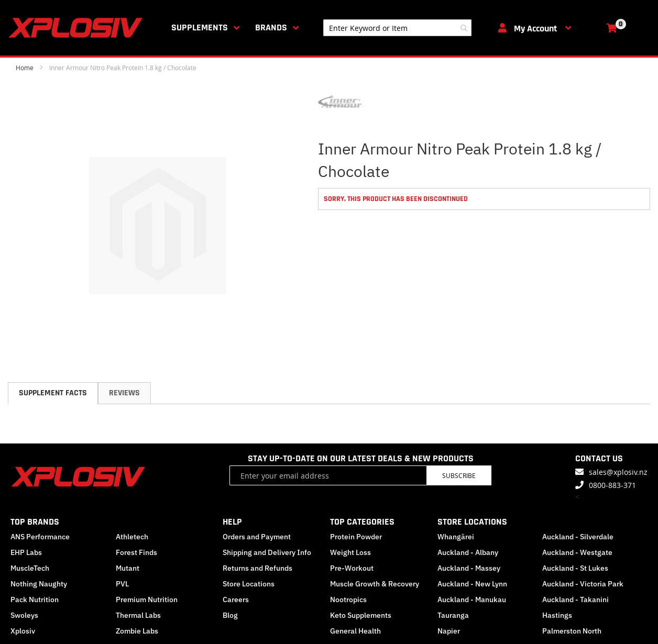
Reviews (124, 393)
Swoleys (24, 615)
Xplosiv (23, 631)
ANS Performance (40, 537)
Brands (271, 27)
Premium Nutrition (147, 599)
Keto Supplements (361, 615)
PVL (122, 584)
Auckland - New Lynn (472, 584)
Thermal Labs (138, 615)
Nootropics (348, 599)
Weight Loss (350, 552)
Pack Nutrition (35, 599)
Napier (449, 631)
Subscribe (459, 475)
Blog (230, 615)
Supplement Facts (53, 393)
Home (25, 68)
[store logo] (78, 28)
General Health (355, 631)
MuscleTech (30, 568)
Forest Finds (136, 552)
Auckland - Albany (468, 552)
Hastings (557, 615)
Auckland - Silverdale (578, 537)
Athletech (132, 537)
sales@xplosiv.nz (618, 472)
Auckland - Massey (469, 568)
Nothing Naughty (39, 584)
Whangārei (456, 537)
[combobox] (397, 28)
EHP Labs (26, 552)
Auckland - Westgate (577, 552)
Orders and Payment (257, 537)
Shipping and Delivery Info (267, 552)
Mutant (128, 568)
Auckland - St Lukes (575, 568)
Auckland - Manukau (472, 599)
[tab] (53, 393)
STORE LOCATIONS (472, 522)
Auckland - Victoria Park (583, 584)
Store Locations (249, 584)
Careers (236, 599)
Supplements (200, 27)
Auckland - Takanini (575, 599)
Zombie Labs (137, 631)
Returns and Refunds (257, 568)
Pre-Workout (352, 568)
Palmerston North (572, 631)
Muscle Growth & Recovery (375, 584)
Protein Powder (356, 537)
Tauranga (453, 615)
